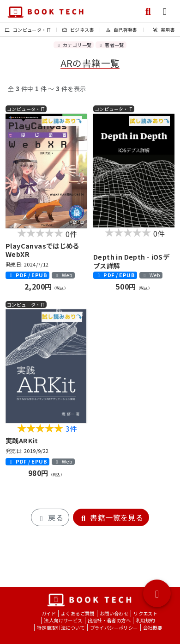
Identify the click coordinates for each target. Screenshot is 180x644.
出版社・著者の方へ (109, 620)
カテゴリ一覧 (74, 45)
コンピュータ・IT (28, 30)
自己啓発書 (122, 30)
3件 (72, 429)
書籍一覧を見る (111, 517)
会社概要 (153, 628)
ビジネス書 (78, 30)
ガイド (49, 613)
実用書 (164, 30)
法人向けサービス (63, 620)
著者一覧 (111, 45)
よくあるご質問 (78, 613)
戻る (50, 517)
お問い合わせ (114, 613)
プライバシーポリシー (114, 628)
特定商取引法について (61, 628)
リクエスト (145, 613)
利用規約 (145, 620)
